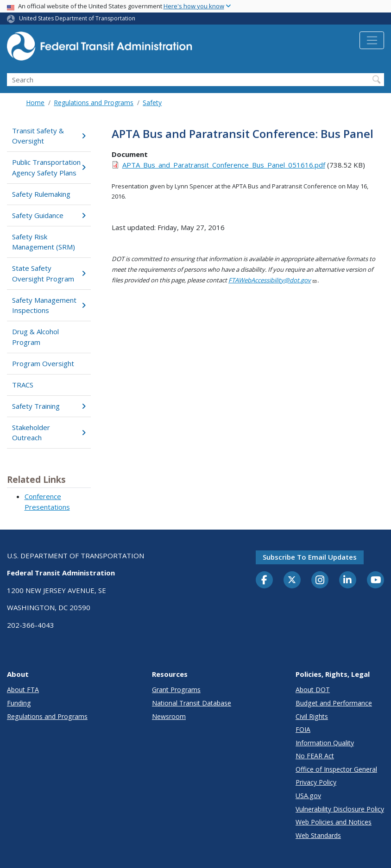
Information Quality (325, 743)
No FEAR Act (315, 756)
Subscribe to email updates (310, 557)
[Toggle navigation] (372, 40)
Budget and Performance (334, 703)
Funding (19, 703)
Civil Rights (312, 716)
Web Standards (318, 835)
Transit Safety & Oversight (49, 136)
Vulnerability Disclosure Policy (340, 809)
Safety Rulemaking (41, 194)
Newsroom (169, 716)
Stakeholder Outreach (49, 433)
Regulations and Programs (94, 103)
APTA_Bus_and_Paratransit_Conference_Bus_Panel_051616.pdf (224, 165)
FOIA (303, 729)
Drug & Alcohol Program (35, 337)
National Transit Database (192, 703)
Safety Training (49, 406)
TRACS (23, 385)
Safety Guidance (49, 215)
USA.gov (308, 796)
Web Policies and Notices (334, 822)
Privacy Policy (316, 782)
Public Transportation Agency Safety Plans (49, 167)
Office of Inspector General (336, 769)
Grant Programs (176, 690)
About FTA (23, 690)
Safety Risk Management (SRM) (44, 242)
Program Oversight (43, 363)
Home (35, 103)
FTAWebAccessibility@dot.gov (273, 280)
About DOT (313, 690)
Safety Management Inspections (49, 305)
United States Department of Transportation (77, 18)
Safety (152, 103)
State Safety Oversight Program (49, 273)
